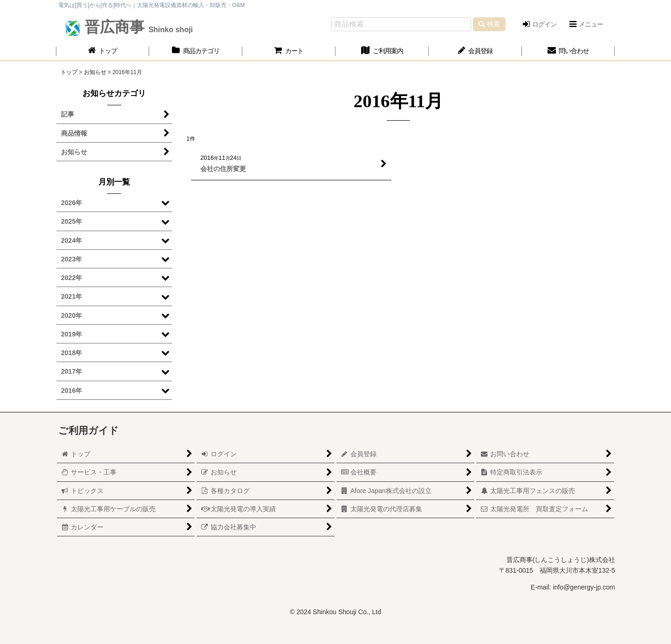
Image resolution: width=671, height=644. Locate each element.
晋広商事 (137, 27)
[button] (586, 24)
